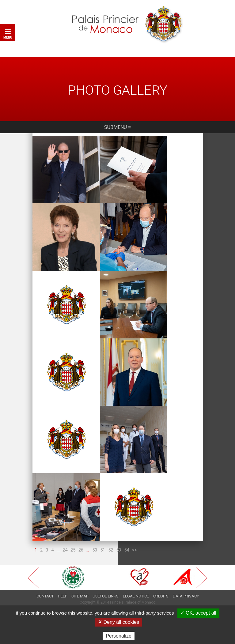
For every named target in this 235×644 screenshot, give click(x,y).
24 (65, 541)
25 (73, 541)
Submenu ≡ (117, 130)
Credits (161, 587)
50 (95, 541)
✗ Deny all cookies (119, 622)
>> (135, 541)
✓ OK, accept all (198, 613)
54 (127, 541)
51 (103, 541)
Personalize (119, 636)
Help (63, 587)
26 (81, 541)
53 (119, 541)
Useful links (106, 587)
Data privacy (186, 587)
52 (111, 541)
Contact (45, 587)
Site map (80, 587)
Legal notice (136, 587)
